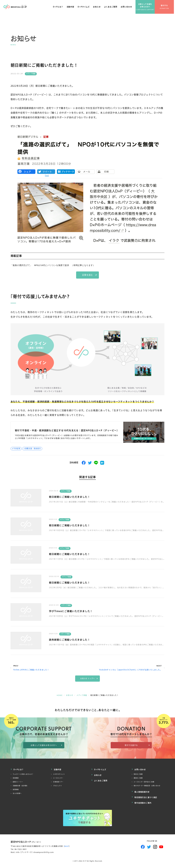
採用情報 (16, 789)
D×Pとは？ (59, 8)
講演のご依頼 (138, 777)
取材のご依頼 (138, 774)
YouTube (161, 844)
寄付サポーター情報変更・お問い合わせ (147, 785)
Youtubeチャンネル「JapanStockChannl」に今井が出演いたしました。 (130, 670)
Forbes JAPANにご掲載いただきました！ (31, 670)
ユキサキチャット (59, 774)
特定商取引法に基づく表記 (146, 796)
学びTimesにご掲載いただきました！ (73, 611)
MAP (67, 844)
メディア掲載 (31, 74)
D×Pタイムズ (85, 8)
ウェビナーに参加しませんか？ (23, 774)
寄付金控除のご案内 (143, 801)
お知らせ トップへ (87, 679)
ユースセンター (58, 777)
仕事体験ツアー (58, 781)
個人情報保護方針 (142, 791)
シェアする (84, 463)
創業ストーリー (18, 781)
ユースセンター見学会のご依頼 (144, 781)
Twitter (149, 844)
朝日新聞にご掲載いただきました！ (72, 497)
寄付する (165, 7)
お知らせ (98, 8)
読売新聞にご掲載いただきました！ (72, 640)
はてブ (102, 463)
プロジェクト (58, 785)
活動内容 (71, 8)
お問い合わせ (127, 8)
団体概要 (16, 777)
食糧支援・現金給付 (33, 449)
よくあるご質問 (112, 8)
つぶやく (90, 463)
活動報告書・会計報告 (20, 785)
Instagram (155, 844)
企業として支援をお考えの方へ (146, 7)
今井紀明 (17, 449)
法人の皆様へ (17, 793)
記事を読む (88, 275)
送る (96, 463)
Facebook (143, 844)
